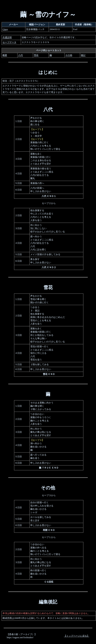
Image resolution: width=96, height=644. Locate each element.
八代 (21, 55)
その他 (69, 55)
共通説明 (7, 37)
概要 (5, 55)
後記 (83, 55)
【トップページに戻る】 (77, 636)
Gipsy (5, 29)
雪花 (36, 55)
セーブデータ (9, 42)
